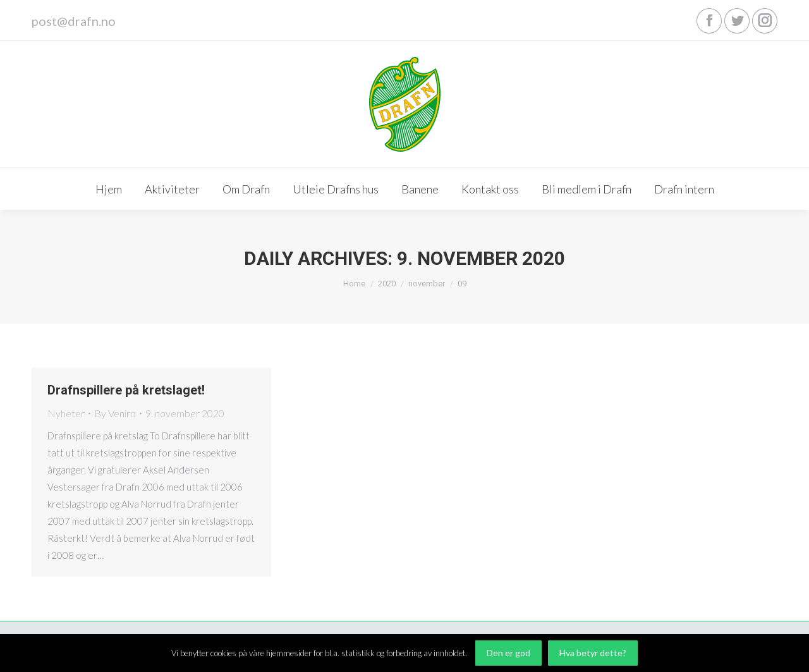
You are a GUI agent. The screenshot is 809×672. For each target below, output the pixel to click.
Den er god (508, 653)
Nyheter (66, 413)
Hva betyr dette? (593, 653)
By (115, 413)
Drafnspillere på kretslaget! (126, 390)
